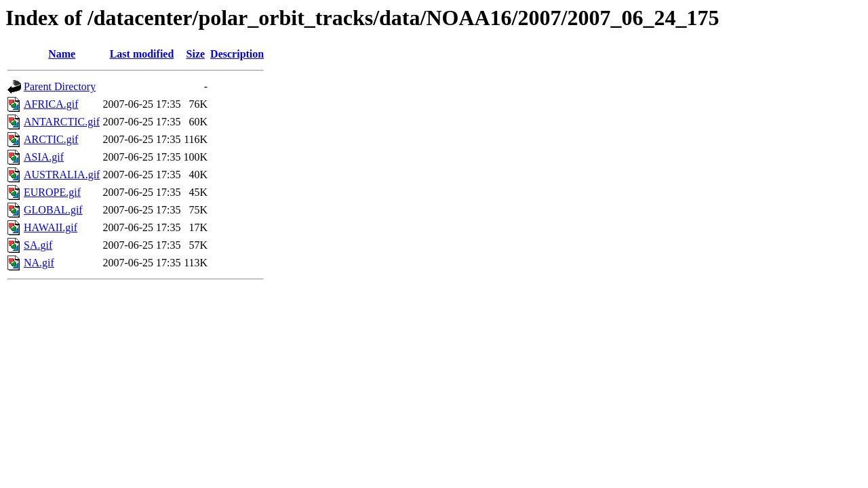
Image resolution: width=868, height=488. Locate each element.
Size (196, 54)
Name (62, 54)
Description (237, 54)
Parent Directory (60, 86)
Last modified (142, 54)
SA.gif (38, 245)
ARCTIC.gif (51, 139)
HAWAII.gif (51, 227)
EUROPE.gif (52, 192)
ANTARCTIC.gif (62, 122)
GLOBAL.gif (53, 210)
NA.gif (39, 263)
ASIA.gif (44, 157)
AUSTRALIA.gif (62, 175)
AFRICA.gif (51, 104)
